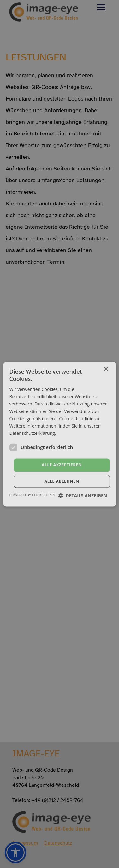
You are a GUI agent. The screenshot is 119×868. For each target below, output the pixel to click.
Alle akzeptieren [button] (62, 465)
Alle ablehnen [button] (62, 481)
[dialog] (59, 434)
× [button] (106, 369)
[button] (83, 495)
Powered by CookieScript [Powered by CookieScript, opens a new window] (32, 495)
